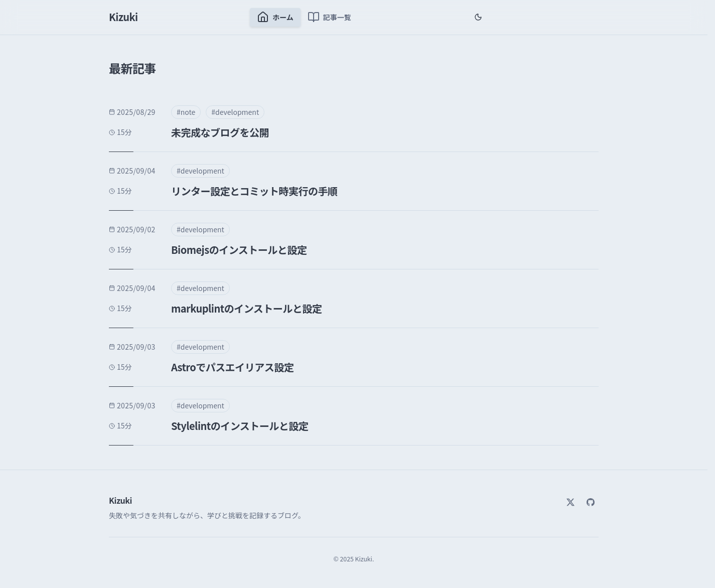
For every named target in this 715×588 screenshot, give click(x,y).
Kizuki (123, 17)
